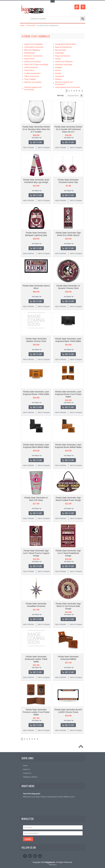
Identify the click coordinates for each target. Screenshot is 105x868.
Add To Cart (38, 142)
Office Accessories (32, 76)
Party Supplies (30, 79)
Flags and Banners (63, 56)
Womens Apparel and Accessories (33, 88)
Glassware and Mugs (64, 64)
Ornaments (60, 76)
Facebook (25, 856)
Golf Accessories (31, 67)
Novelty (58, 73)
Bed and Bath (61, 50)
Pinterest (35, 856)
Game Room (29, 59)
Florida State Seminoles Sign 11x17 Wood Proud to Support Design (36, 553)
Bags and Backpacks (64, 47)
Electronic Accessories (33, 56)
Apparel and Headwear (34, 44)
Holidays (59, 67)
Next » (82, 91)
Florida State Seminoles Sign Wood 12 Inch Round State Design (68, 606)
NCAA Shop (31, 26)
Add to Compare (44, 148)
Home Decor (29, 70)
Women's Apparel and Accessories (64, 83)
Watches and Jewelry (33, 82)
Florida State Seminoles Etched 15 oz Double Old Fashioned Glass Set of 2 (68, 129)
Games (58, 59)
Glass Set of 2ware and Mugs (36, 64)
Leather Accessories (32, 73)
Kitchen (58, 70)
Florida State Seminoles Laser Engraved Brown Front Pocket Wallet (68, 394)
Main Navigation (22, 19)
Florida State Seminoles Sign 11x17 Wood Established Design (68, 553)
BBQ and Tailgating (32, 50)
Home (22, 26)
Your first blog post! (32, 794)
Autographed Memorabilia (65, 44)
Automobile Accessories (34, 47)
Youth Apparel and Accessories (68, 87)
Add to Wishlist (28, 148)
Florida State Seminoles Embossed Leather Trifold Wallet (36, 659)
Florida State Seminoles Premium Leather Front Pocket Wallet (36, 712)
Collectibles (60, 53)
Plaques (58, 79)
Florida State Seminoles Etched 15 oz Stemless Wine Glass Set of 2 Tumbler (36, 129)
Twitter (30, 856)
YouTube (40, 856)
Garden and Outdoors (64, 62)
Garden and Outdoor (33, 62)
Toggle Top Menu (53, 1)
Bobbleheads (30, 53)
